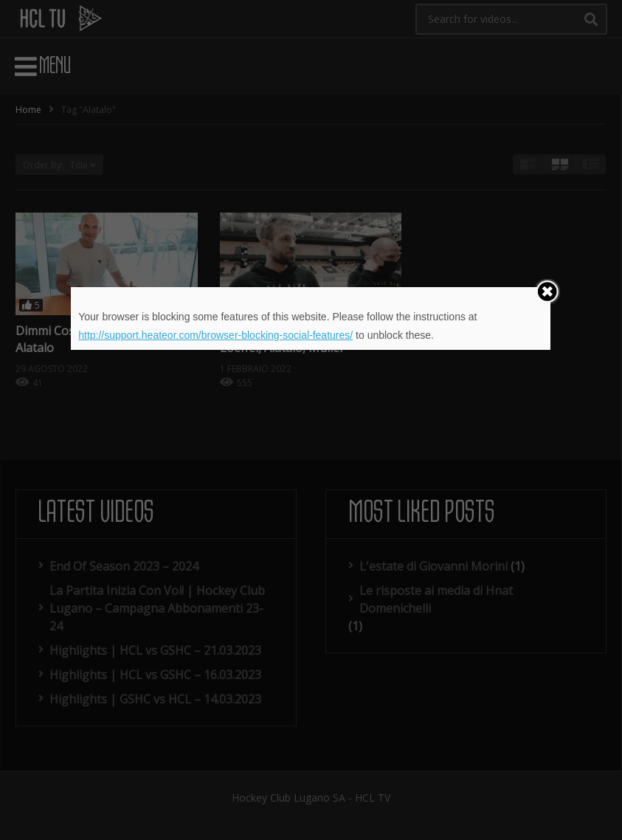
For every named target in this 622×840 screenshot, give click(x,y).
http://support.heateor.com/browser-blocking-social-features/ (215, 335)
